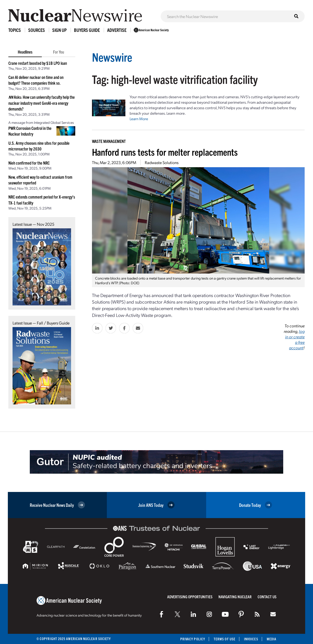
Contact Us (267, 597)
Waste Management (109, 141)
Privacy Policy (193, 639)
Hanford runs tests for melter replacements (165, 152)
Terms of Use (225, 639)
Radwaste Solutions (162, 162)
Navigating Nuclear (235, 597)
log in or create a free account (295, 339)
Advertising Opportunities (190, 597)
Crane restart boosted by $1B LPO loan (38, 63)
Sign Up (59, 30)
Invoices (251, 639)
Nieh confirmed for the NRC (29, 163)
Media (272, 639)
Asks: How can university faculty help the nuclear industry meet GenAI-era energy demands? (42, 103)
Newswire (112, 57)
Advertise (117, 30)
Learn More (139, 119)
